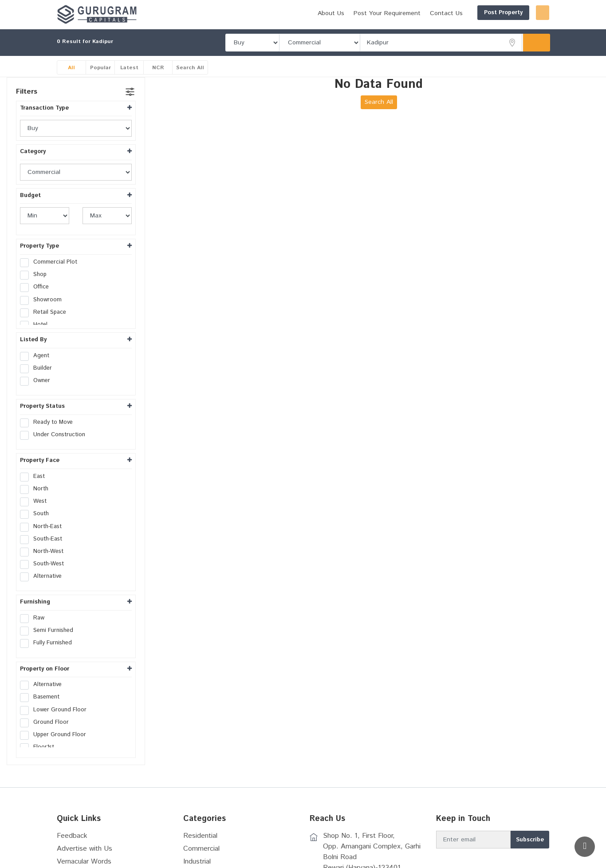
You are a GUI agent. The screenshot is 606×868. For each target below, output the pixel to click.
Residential (200, 836)
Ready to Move (49, 422)
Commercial (201, 849)
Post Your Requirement (344, 13)
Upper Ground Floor (56, 735)
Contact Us (404, 13)
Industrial (197, 862)
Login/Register (521, 13)
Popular (100, 68)
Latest (129, 68)
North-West (45, 552)
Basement (43, 697)
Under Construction (55, 435)
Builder (39, 368)
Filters (27, 92)
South (37, 514)
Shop (36, 275)
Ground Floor (47, 722)
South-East (44, 539)
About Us (288, 13)
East (35, 477)
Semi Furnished (49, 631)
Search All (190, 68)
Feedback (72, 836)
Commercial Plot (51, 262)
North (37, 489)
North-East (44, 527)
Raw (35, 618)
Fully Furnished (49, 643)
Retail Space (46, 312)
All (71, 68)
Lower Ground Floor (56, 710)
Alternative (44, 576)
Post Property (461, 13)
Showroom (44, 300)
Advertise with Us (85, 849)
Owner (38, 381)
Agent (37, 356)
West (36, 501)
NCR (158, 68)
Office (37, 287)
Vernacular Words (84, 862)
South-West (45, 564)
